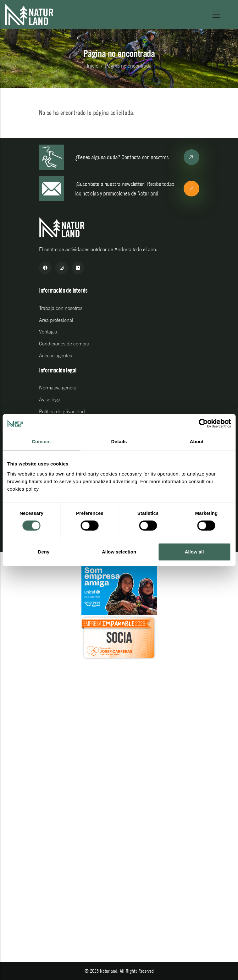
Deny (44, 552)
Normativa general (58, 388)
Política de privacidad (62, 411)
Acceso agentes (55, 355)
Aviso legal (50, 399)
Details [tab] (119, 441)
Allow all (194, 552)
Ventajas (48, 332)
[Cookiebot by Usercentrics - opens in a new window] (203, 423)
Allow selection (119, 552)
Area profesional (56, 320)
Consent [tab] (41, 441)
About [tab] (197, 441)
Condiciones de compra (64, 344)
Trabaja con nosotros (61, 308)
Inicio (93, 66)
